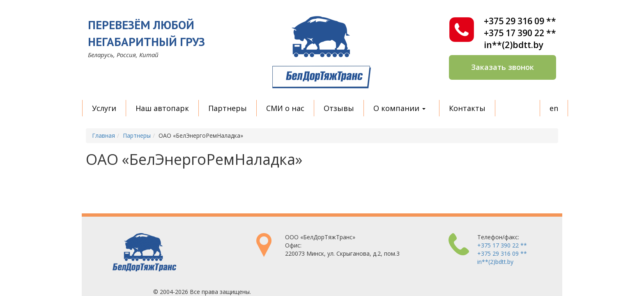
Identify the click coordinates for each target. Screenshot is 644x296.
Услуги (104, 108)
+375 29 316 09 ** (520, 21)
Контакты (467, 108)
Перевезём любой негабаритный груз (146, 33)
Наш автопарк (162, 108)
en (554, 108)
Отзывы (339, 108)
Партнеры (228, 108)
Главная (103, 135)
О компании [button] (399, 108)
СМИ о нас (285, 108)
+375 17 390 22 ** (520, 33)
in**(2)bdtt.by (514, 45)
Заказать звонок (503, 67)
